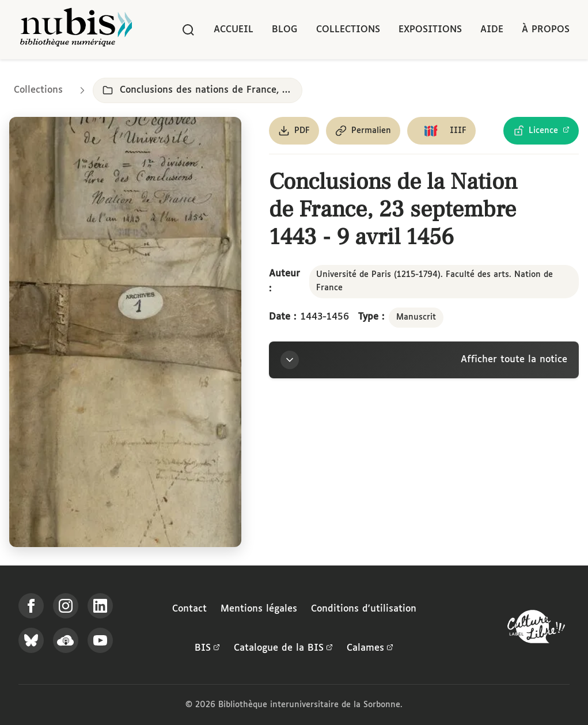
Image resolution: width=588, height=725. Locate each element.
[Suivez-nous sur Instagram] (66, 606)
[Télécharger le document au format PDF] (294, 131)
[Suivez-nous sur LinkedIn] (100, 606)
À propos (546, 30)
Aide (492, 30)
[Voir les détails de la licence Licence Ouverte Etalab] (541, 131)
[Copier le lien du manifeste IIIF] (441, 131)
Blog (285, 30)
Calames (370, 648)
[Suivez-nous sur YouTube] (100, 640)
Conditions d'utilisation (364, 609)
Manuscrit (416, 317)
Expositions (430, 30)
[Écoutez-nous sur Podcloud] (66, 640)
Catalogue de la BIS (283, 648)
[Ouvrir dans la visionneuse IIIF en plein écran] (125, 332)
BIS (207, 648)
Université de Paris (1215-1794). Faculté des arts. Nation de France (435, 281)
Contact (189, 609)
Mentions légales (259, 609)
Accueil (234, 30)
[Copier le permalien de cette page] (363, 131)
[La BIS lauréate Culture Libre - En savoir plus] (536, 629)
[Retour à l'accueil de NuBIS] (76, 30)
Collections (348, 30)
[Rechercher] (188, 30)
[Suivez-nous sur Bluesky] (31, 640)
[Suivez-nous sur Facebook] (31, 606)
